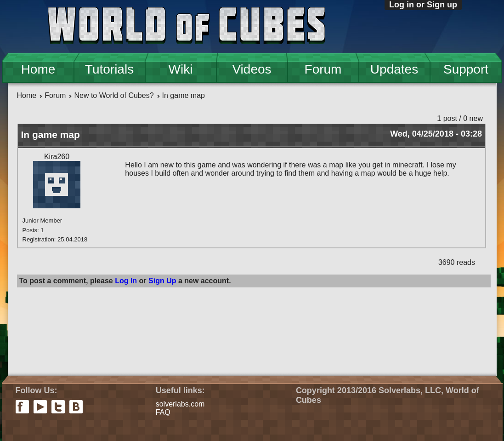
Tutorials (109, 69)
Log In (126, 281)
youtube (40, 407)
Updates (394, 69)
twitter (58, 407)
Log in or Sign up (423, 5)
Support (466, 69)
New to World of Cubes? (114, 95)
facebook (22, 407)
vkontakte (76, 407)
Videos (252, 69)
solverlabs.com (180, 404)
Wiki (181, 69)
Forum (323, 69)
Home (38, 69)
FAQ (163, 412)
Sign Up (162, 281)
